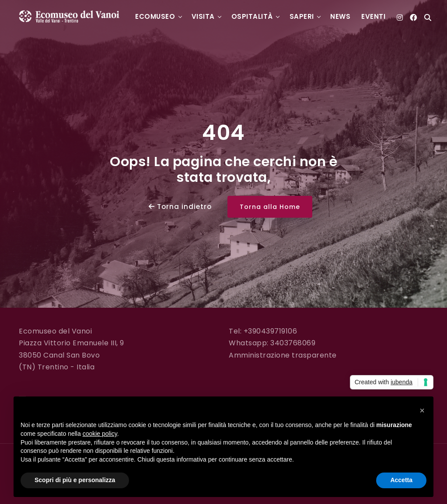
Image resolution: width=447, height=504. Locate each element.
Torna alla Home (270, 207)
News (340, 16)
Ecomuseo (155, 16)
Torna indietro (180, 207)
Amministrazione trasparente (283, 355)
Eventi (373, 16)
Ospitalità (252, 16)
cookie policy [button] (100, 434)
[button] (422, 410)
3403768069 (293, 343)
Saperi (302, 16)
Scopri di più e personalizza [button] (75, 480)
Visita (203, 16)
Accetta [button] (401, 480)
